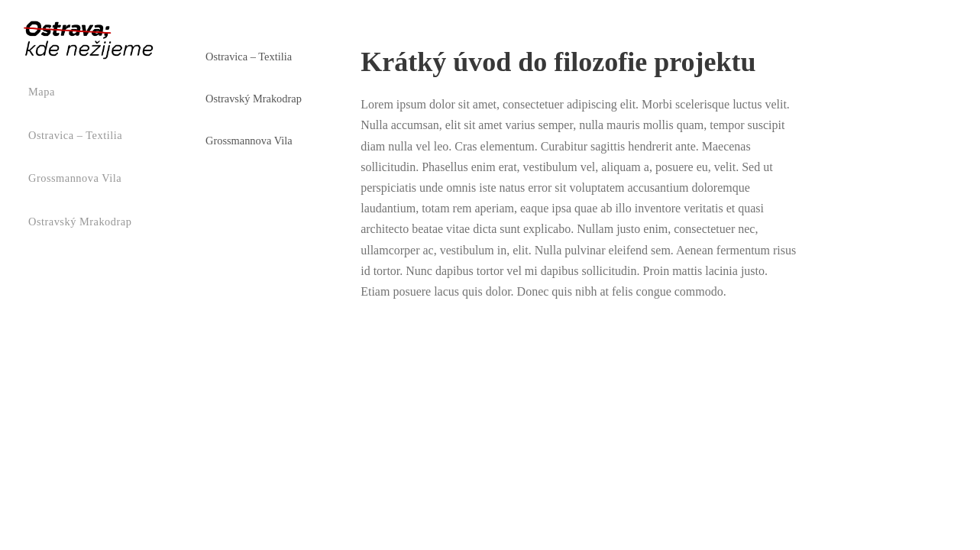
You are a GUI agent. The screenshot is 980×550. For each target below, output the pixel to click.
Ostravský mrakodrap (80, 222)
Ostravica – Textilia (75, 135)
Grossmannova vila (75, 178)
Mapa (42, 92)
